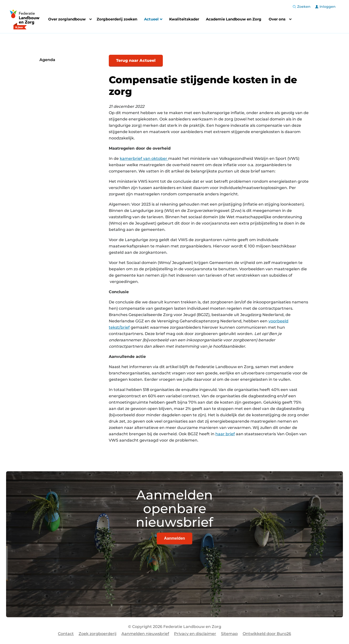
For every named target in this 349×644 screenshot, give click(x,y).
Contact (66, 634)
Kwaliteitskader (184, 19)
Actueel (153, 20)
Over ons (277, 19)
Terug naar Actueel (136, 60)
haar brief (225, 434)
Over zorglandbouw (67, 19)
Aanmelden (174, 538)
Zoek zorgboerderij (98, 634)
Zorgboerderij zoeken (117, 19)
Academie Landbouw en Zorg (234, 19)
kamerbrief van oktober (144, 159)
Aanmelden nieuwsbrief (145, 634)
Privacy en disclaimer (195, 634)
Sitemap (229, 634)
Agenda (47, 60)
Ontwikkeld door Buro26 (267, 634)
